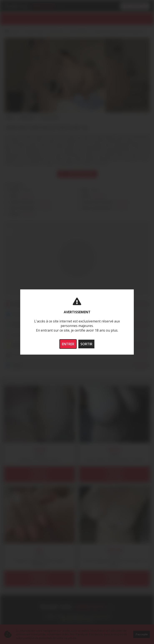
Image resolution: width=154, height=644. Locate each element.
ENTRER (68, 344)
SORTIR (86, 344)
